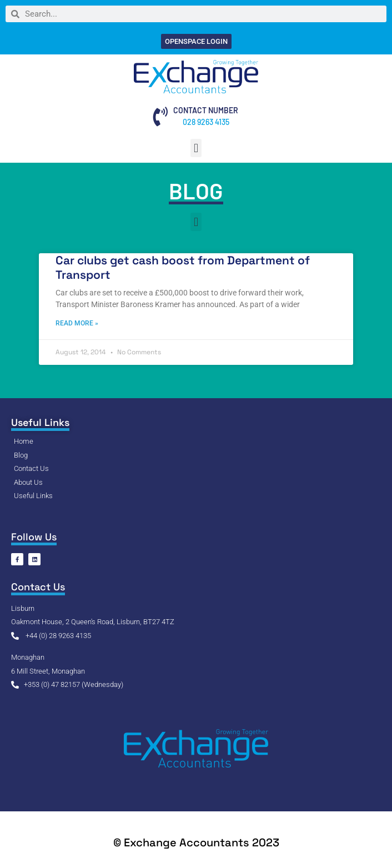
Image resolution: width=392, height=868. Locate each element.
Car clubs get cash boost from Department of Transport (183, 267)
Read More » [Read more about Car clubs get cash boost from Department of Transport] (77, 323)
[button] (196, 148)
